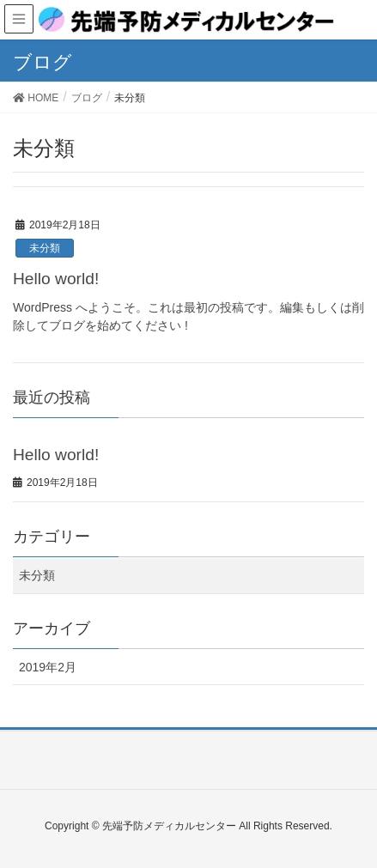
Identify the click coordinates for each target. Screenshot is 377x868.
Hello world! (56, 279)
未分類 (45, 248)
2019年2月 (48, 667)
